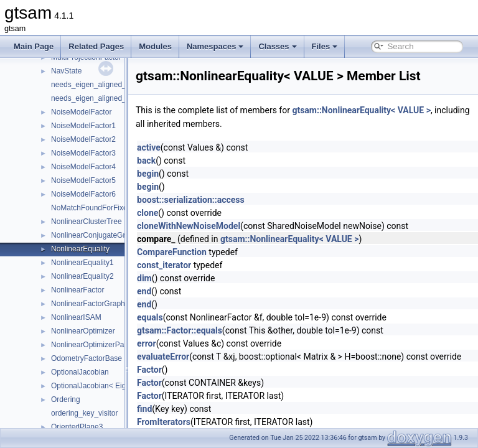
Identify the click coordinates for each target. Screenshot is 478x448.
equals (181, 317)
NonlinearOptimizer (83, 331)
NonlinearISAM (76, 317)
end (175, 291)
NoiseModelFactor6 (83, 194)
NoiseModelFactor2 (83, 139)
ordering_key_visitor (84, 413)
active (180, 147)
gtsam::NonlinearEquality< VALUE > (392, 110)
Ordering (66, 399)
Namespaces (215, 46)
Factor (180, 370)
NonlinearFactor (77, 290)
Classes (277, 46)
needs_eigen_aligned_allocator (103, 85)
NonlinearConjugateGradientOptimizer (114, 235)
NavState (66, 71)
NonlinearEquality (80, 249)
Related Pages (96, 46)
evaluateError (194, 357)
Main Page (34, 46)
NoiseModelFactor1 (83, 126)
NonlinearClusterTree (87, 222)
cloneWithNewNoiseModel (220, 226)
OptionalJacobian (80, 372)
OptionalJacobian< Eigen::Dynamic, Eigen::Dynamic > (141, 386)
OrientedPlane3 (77, 427)
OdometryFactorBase (87, 358)
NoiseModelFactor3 (83, 153)
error (178, 343)
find (176, 409)
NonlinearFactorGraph (88, 304)
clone (179, 213)
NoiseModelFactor (81, 112)
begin (179, 174)
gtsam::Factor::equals (211, 330)
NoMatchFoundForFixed (91, 208)
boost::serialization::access (222, 200)
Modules (155, 46)
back (177, 161)
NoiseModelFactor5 (83, 180)
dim (176, 278)
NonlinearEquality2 (82, 276)
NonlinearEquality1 (82, 263)
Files (325, 46)
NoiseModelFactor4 (83, 167)
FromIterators (195, 422)
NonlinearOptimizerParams (96, 345)
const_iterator (195, 265)
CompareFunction (203, 252)
